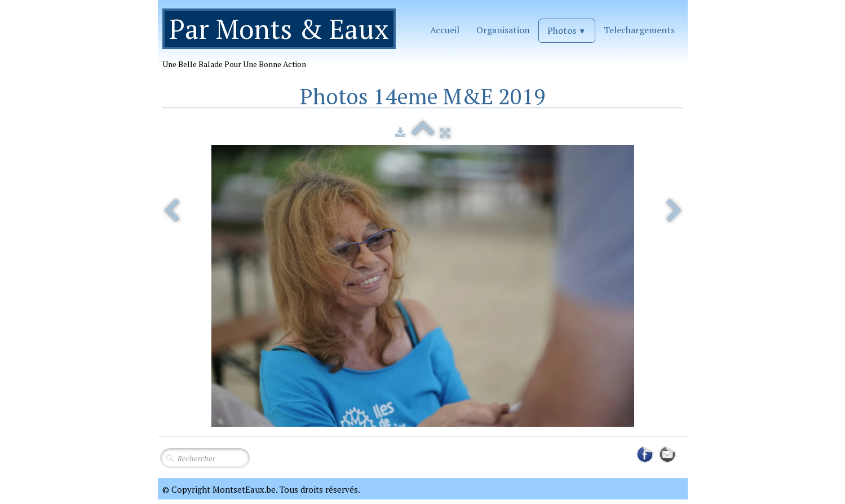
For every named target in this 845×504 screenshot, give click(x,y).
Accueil (445, 30)
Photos (567, 30)
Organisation (503, 30)
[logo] (283, 43)
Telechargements (639, 30)
